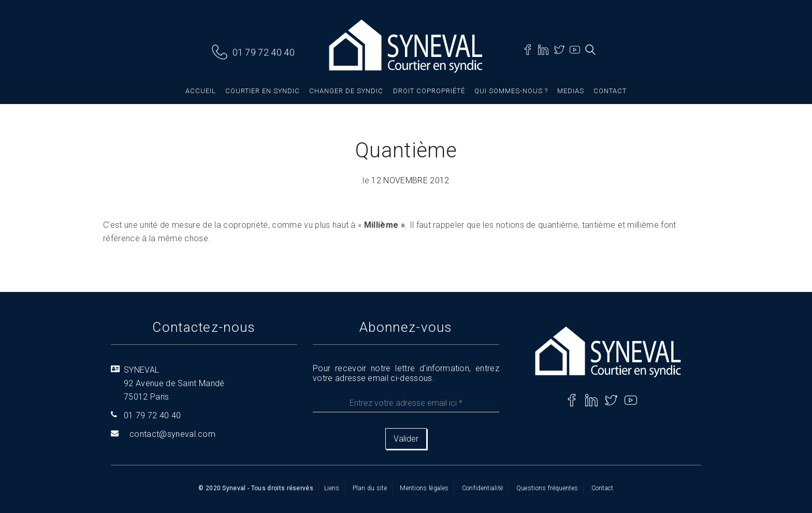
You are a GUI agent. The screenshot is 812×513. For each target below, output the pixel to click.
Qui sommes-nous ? (511, 91)
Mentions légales (424, 488)
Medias (571, 91)
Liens (332, 488)
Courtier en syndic (263, 91)
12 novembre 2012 (410, 180)
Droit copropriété (429, 91)
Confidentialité (483, 488)
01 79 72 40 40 (264, 53)
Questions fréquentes (547, 488)
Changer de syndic (346, 91)
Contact (610, 91)
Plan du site (370, 488)
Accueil (201, 91)
